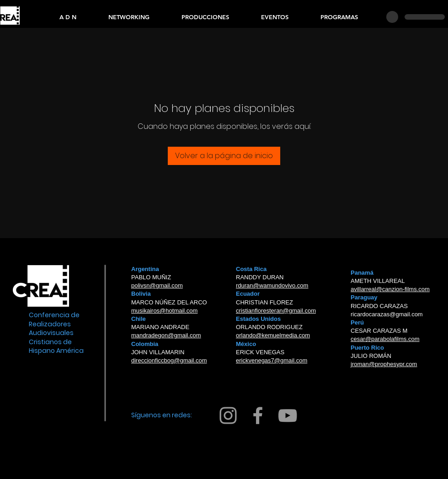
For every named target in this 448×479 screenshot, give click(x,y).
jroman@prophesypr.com (384, 364)
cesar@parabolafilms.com (385, 339)
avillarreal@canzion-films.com (390, 289)
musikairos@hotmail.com (164, 311)
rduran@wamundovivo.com (272, 285)
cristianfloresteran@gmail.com (276, 311)
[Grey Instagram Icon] (228, 415)
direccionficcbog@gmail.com (169, 360)
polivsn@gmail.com (157, 285)
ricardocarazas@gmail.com (387, 314)
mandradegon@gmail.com (166, 335)
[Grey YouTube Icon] (288, 415)
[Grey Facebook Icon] (258, 415)
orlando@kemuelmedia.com (273, 335)
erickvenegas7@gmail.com (272, 360)
